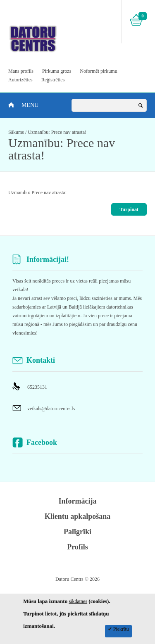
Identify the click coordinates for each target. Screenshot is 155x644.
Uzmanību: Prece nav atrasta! (57, 132)
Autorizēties (20, 80)
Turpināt (129, 209)
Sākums (16, 132)
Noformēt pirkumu (98, 71)
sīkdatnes (78, 601)
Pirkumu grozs (57, 71)
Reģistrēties (53, 80)
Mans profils (21, 71)
